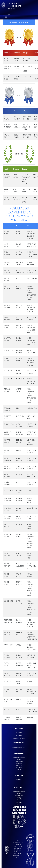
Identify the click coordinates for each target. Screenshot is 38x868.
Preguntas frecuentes (19, 739)
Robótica (19, 769)
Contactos (19, 735)
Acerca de (19, 732)
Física (23, 761)
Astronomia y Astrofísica (19, 792)
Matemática (19, 767)
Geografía (19, 764)
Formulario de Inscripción (19, 747)
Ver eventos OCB (19, 780)
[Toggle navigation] (6, 17)
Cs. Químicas (17, 761)
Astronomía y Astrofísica (19, 758)
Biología (19, 759)
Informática (19, 765)
